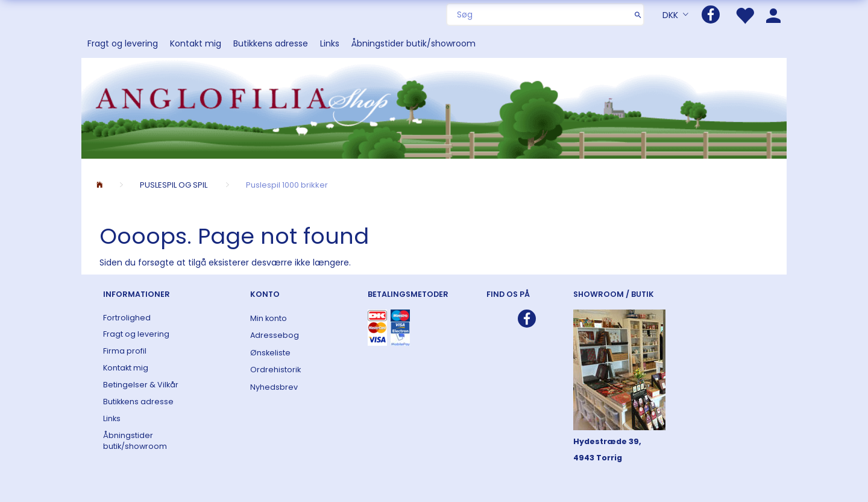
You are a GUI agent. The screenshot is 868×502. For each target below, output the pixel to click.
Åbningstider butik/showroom (414, 43)
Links (330, 43)
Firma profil (125, 351)
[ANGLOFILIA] (434, 107)
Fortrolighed (127, 318)
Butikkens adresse (271, 43)
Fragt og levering (123, 43)
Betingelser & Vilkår (141, 385)
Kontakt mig (196, 43)
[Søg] (638, 14)
